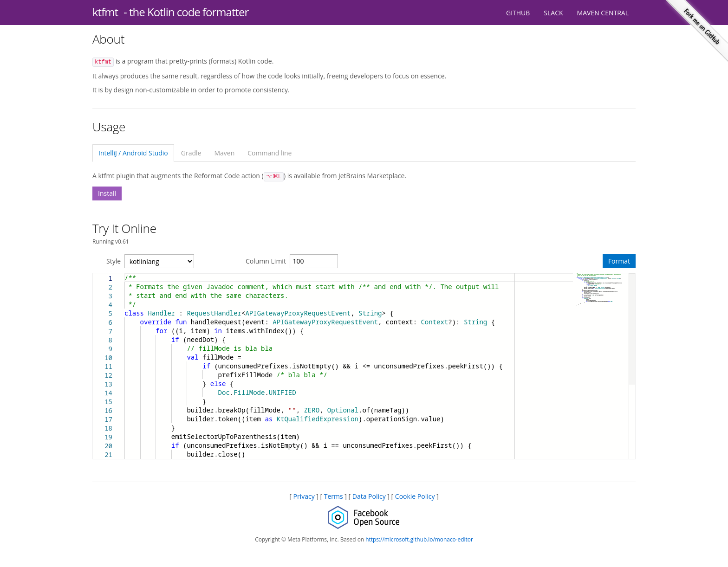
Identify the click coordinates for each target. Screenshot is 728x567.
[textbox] (125, 274)
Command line (270, 153)
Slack (553, 13)
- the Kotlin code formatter (186, 12)
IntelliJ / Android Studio (133, 153)
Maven (224, 153)
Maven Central (603, 13)
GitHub (518, 13)
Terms (334, 496)
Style (114, 261)
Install (107, 193)
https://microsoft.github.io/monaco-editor (419, 539)
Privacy (304, 496)
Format (619, 261)
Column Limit (266, 261)
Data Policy (369, 496)
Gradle (191, 153)
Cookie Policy (415, 496)
